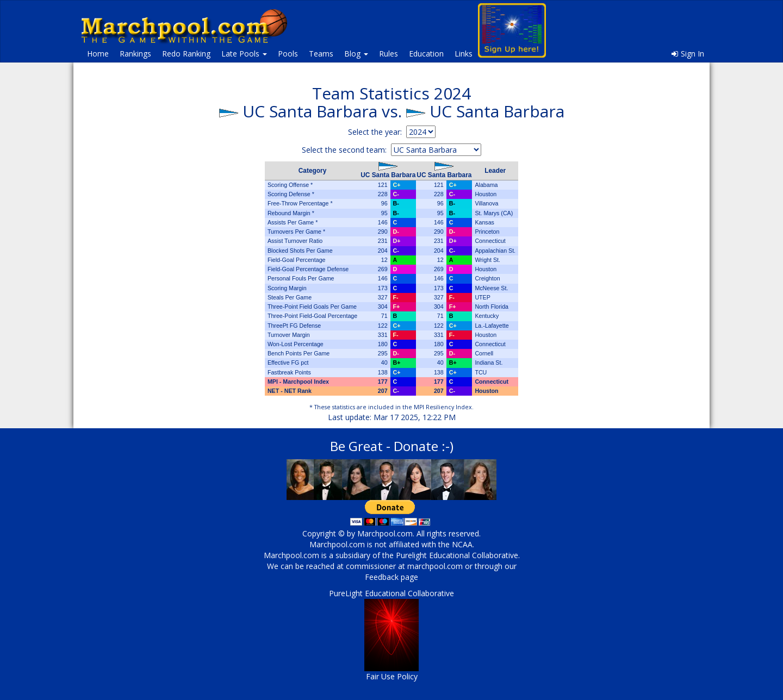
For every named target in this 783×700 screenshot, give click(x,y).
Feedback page (391, 577)
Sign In (688, 54)
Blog (356, 54)
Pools (288, 54)
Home (98, 54)
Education (426, 54)
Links (464, 54)
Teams (321, 54)
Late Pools (244, 54)
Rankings (135, 54)
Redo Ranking (186, 54)
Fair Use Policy (392, 676)
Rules (389, 54)
